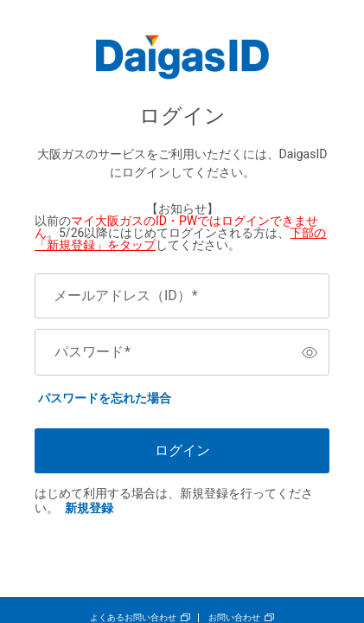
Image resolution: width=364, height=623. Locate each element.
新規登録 (89, 508)
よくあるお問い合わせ (133, 617)
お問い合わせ (234, 617)
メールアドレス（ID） (126, 296)
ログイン (182, 450)
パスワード (93, 352)
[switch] (310, 352)
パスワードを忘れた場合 (105, 398)
